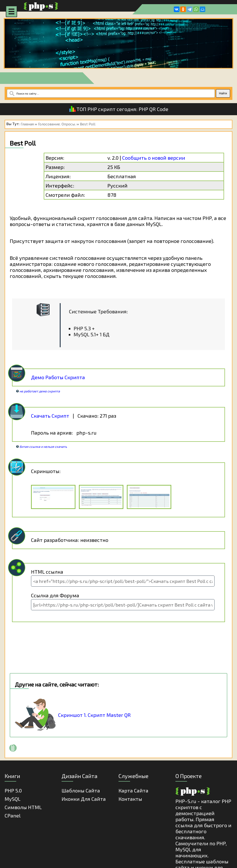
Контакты (130, 799)
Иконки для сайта (84, 799)
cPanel (13, 815)
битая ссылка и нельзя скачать (43, 447)
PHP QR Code (153, 109)
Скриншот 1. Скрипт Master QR (94, 715)
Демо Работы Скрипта (58, 377)
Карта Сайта (133, 790)
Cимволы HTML (23, 807)
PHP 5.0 (13, 790)
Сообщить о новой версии (154, 158)
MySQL (13, 799)
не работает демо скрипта (40, 391)
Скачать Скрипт (50, 416)
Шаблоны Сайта (81, 790)
